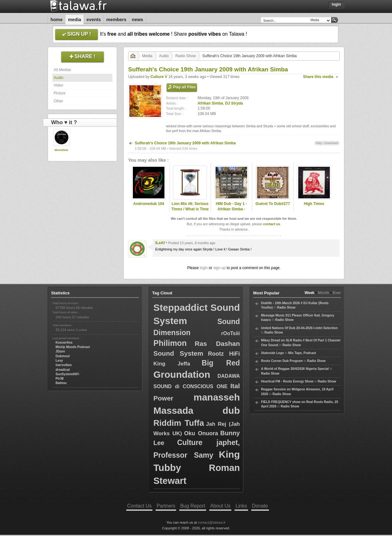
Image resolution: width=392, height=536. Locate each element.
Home (56, 20)
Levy (59, 361)
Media (74, 20)
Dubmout (63, 356)
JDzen (60, 351)
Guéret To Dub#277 (273, 204)
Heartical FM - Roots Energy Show (287, 381)
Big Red (221, 363)
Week (309, 293)
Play (319, 143)
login (204, 268)
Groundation (182, 374)
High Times (314, 204)
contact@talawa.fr (212, 522)
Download (331, 143)
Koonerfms (64, 343)
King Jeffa (172, 364)
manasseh (217, 397)
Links (241, 506)
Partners (166, 506)
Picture (59, 93)
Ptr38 (59, 379)
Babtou (61, 383)
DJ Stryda (234, 103)
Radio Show (185, 56)
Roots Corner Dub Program (282, 361)
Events (94, 20)
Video (58, 85)
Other (58, 101)
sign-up (220, 268)
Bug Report (193, 506)
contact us (271, 224)
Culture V (159, 77)
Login (336, 4)
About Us (220, 506)
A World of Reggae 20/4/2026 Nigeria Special (295, 369)
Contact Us (139, 506)
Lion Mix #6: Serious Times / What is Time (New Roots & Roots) (190, 209)
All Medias (62, 70)
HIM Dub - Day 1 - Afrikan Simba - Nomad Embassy (232, 209)
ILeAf (160, 243)
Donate (260, 506)
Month (324, 293)
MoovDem (61, 150)
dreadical (63, 370)
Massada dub (197, 410)
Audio (59, 78)
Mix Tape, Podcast (302, 353)
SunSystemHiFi (67, 374)
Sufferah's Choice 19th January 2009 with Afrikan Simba (185, 143)
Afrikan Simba (210, 103)
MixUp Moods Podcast (73, 347)
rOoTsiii (231, 333)
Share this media (318, 77)
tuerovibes (64, 365)
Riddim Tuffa (179, 423)
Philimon (170, 343)
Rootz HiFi (224, 354)
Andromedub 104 (149, 204)
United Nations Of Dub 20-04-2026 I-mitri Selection (299, 328)
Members (116, 20)
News (138, 20)
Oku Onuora (201, 433)
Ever (337, 293)
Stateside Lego (272, 353)
